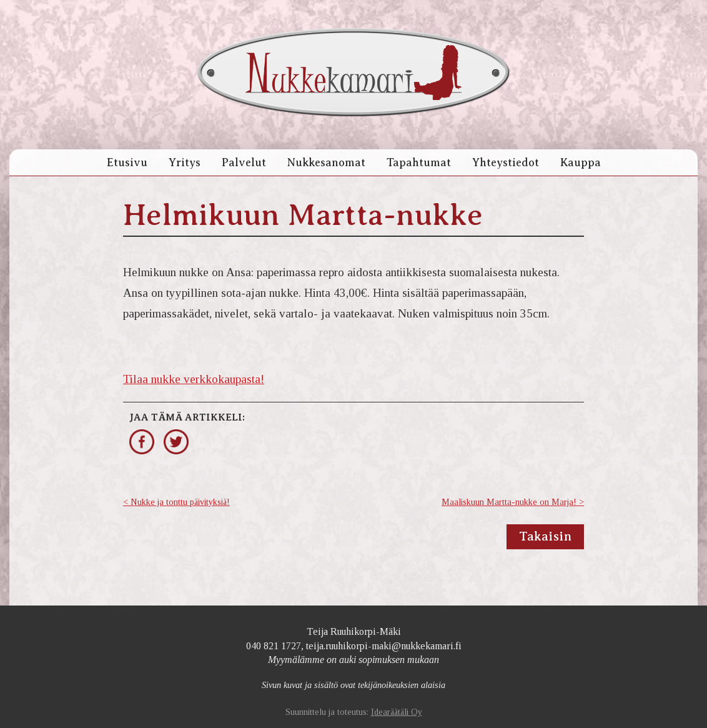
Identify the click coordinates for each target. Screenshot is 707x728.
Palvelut (244, 162)
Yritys (185, 162)
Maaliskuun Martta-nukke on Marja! (509, 502)
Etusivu (127, 162)
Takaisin (545, 536)
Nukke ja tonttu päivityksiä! (180, 502)
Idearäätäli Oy (397, 712)
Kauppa (581, 162)
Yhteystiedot (506, 162)
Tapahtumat (419, 162)
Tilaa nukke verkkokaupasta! (194, 379)
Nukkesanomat (326, 162)
